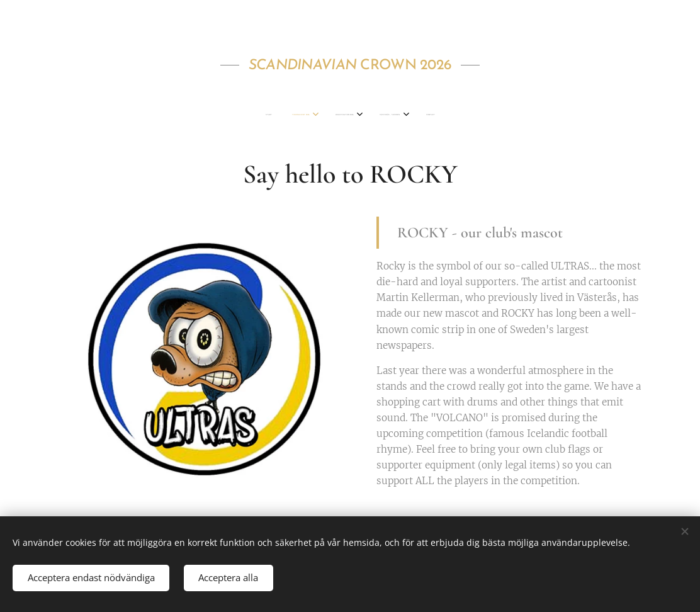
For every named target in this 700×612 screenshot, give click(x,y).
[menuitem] (305, 115)
